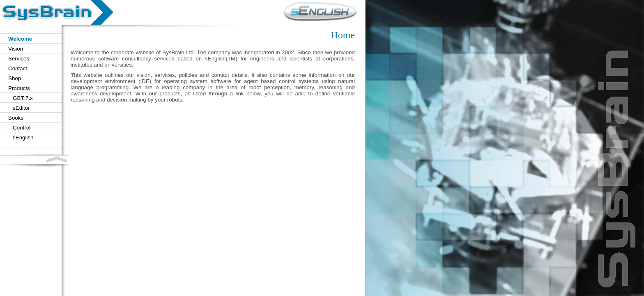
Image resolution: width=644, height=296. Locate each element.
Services (19, 59)
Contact (18, 68)
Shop (15, 78)
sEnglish (21, 138)
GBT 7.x (21, 98)
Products (19, 88)
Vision (16, 49)
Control (19, 128)
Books (16, 118)
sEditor (19, 108)
